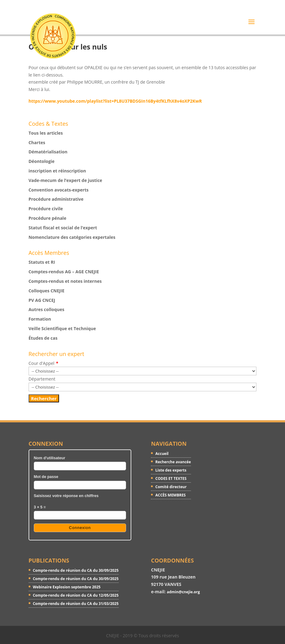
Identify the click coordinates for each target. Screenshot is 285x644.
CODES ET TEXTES (171, 478)
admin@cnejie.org (183, 592)
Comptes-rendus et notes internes (65, 281)
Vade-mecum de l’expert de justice (65, 180)
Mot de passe (46, 477)
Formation (40, 319)
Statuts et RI (42, 262)
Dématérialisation (48, 152)
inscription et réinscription (57, 171)
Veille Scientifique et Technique (62, 328)
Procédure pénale (47, 218)
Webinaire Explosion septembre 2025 (67, 587)
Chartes (37, 142)
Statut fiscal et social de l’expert (63, 228)
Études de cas (43, 338)
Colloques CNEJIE (47, 291)
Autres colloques (47, 309)
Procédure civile (46, 209)
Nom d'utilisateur (49, 458)
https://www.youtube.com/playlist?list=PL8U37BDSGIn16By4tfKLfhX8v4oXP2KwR (115, 101)
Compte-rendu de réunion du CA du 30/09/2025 (76, 570)
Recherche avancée (173, 462)
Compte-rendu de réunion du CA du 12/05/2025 (76, 595)
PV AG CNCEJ (42, 300)
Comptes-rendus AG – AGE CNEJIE (64, 272)
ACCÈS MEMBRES (170, 495)
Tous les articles (46, 133)
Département (42, 379)
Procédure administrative (56, 199)
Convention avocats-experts (59, 190)
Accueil (162, 454)
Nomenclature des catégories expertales (72, 237)
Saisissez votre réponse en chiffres (66, 496)
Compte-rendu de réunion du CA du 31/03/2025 (76, 604)
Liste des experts (171, 470)
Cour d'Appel (42, 363)
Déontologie (42, 161)
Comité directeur (171, 487)
